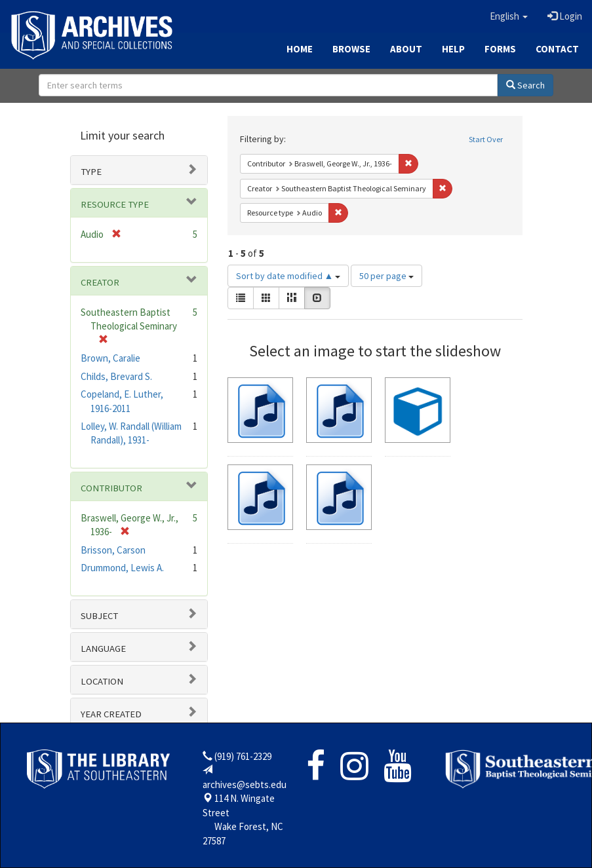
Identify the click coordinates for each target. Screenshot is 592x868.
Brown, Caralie (110, 358)
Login (565, 16)
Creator (100, 282)
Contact (557, 49)
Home (300, 49)
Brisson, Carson (113, 550)
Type (91, 172)
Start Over (486, 139)
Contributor (111, 488)
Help (453, 49)
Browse (351, 49)
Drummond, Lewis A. (122, 568)
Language (103, 649)
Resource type (115, 204)
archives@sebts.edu (245, 784)
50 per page (386, 276)
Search (525, 85)
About (406, 49)
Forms (500, 49)
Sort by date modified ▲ (288, 276)
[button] (509, 16)
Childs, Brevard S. (116, 376)
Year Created (111, 714)
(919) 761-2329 (243, 756)
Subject (99, 616)
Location (102, 681)
